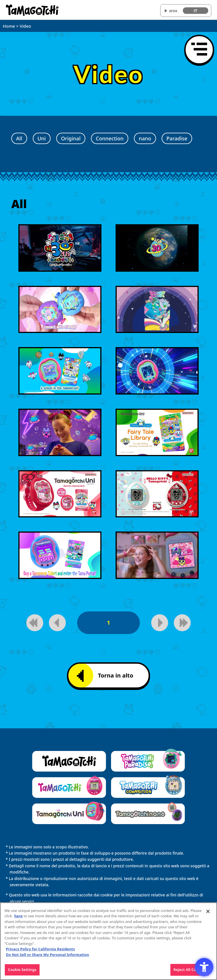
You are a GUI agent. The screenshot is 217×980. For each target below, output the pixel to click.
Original (71, 138)
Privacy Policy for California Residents (40, 951)
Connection (110, 138)
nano (145, 138)
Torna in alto (105, 676)
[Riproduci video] (60, 248)
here (19, 918)
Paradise (177, 138)
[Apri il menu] (199, 50)
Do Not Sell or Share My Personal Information (47, 957)
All (19, 138)
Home (9, 26)
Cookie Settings (22, 972)
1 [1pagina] (108, 623)
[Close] (208, 914)
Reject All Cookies (190, 972)
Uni (42, 138)
